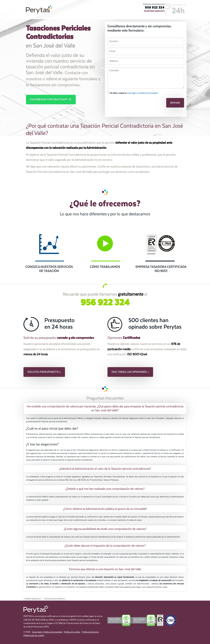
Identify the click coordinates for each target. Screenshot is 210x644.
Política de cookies (72, 632)
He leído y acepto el (133, 93)
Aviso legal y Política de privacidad (47, 632)
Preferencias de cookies (34, 636)
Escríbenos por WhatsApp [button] (51, 99)
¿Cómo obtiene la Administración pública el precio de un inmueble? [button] (105, 509)
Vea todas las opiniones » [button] (130, 372)
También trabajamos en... (33, 599)
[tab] (105, 408)
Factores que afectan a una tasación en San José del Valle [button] (105, 569)
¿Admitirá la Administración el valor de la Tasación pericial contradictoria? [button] (105, 469)
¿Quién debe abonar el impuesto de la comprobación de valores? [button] (105, 546)
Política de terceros (90, 632)
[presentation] (130, 104)
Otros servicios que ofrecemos (55, 599)
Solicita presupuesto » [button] (44, 372)
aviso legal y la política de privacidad (142, 93)
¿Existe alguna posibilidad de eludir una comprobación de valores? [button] (105, 529)
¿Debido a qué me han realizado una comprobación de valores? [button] (105, 489)
